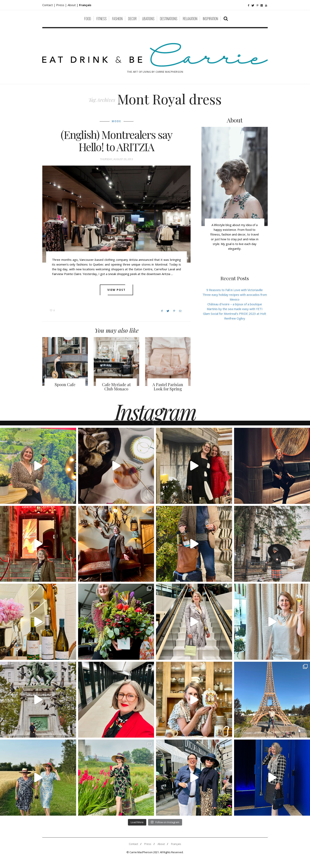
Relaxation (190, 19)
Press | (62, 5)
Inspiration (210, 19)
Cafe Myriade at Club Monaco (116, 387)
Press (148, 844)
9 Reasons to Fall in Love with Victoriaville (235, 290)
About (72, 5)
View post (117, 290)
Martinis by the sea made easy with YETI (235, 309)
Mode (117, 121)
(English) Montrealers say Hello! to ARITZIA (117, 141)
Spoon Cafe (65, 384)
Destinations (169, 19)
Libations (148, 19)
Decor (132, 19)
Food (88, 19)
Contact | (49, 5)
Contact (133, 844)
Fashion (117, 19)
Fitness (102, 19)
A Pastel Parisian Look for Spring (168, 387)
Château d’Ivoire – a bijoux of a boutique (235, 304)
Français (176, 844)
